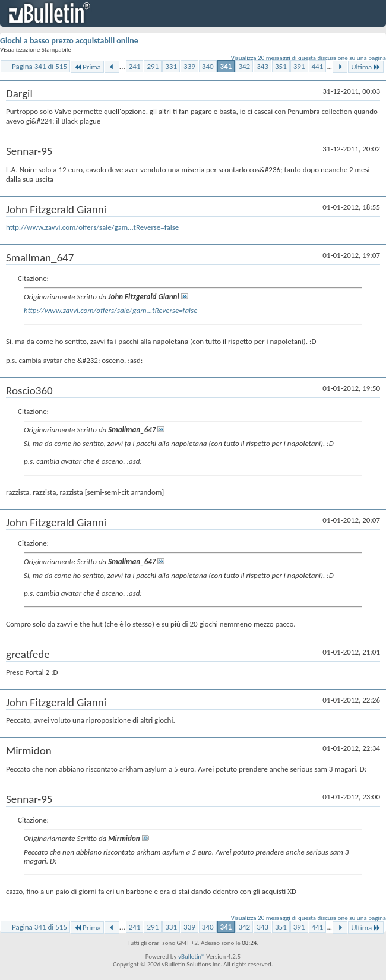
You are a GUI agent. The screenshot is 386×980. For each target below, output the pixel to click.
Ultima (366, 67)
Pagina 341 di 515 (39, 66)
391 (299, 66)
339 (189, 66)
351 (281, 66)
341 (226, 66)
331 (171, 66)
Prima (87, 67)
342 (244, 66)
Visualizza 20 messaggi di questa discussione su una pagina (309, 58)
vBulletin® (192, 957)
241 (135, 66)
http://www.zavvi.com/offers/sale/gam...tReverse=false (92, 227)
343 (262, 66)
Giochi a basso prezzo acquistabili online (69, 41)
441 (318, 66)
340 (208, 66)
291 (153, 66)
